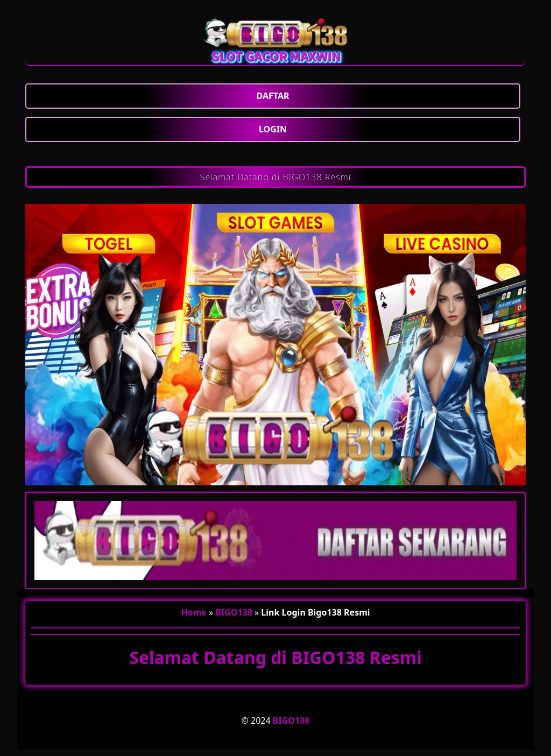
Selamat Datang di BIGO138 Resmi (276, 177)
